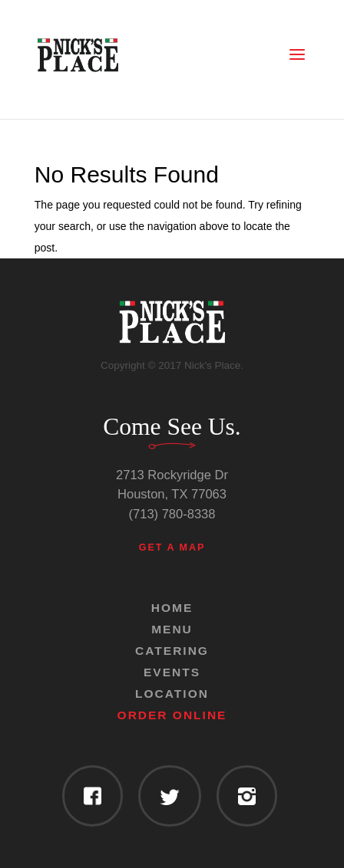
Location (172, 694)
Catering (172, 651)
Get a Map (172, 547)
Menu (172, 629)
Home (172, 608)
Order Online (172, 715)
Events (172, 672)
